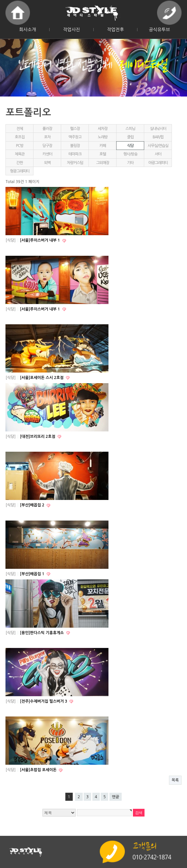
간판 (20, 163)
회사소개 (28, 30)
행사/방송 (130, 154)
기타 (130, 163)
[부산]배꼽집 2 (33, 505)
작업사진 (72, 30)
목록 (175, 780)
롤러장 (47, 129)
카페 (103, 146)
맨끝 (116, 797)
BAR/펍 (158, 137)
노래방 (103, 137)
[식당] (10, 240)
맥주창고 (75, 137)
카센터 (47, 154)
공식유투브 (159, 30)
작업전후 (115, 30)
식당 (130, 146)
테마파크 (75, 154)
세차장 (103, 129)
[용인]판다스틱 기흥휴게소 (42, 633)
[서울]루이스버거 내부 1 (41, 240)
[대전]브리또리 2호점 (38, 437)
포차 (47, 137)
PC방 (20, 146)
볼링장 (75, 146)
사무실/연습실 (158, 146)
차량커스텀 (75, 163)
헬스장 (75, 129)
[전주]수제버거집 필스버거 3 (44, 701)
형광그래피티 (20, 171)
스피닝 (130, 129)
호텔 (103, 154)
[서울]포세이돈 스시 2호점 (42, 378)
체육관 (20, 154)
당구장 (47, 146)
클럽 (130, 137)
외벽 (47, 163)
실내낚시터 (158, 129)
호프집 (20, 137)
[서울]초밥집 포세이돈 (39, 770)
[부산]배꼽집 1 (33, 574)
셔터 (158, 154)
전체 (20, 129)
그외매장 (103, 163)
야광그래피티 (158, 163)
